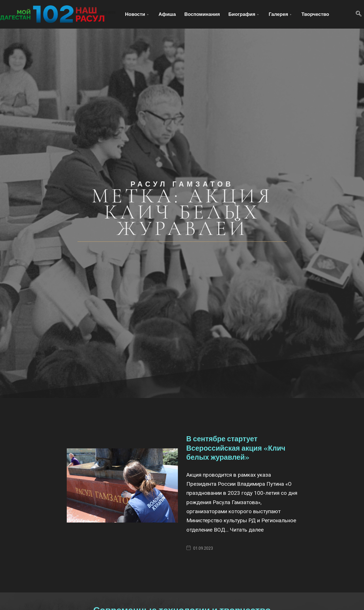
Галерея (281, 14)
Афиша (167, 14)
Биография (244, 14)
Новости (138, 14)
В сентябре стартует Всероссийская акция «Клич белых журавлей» (236, 448)
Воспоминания (202, 14)
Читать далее (247, 530)
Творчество (315, 14)
